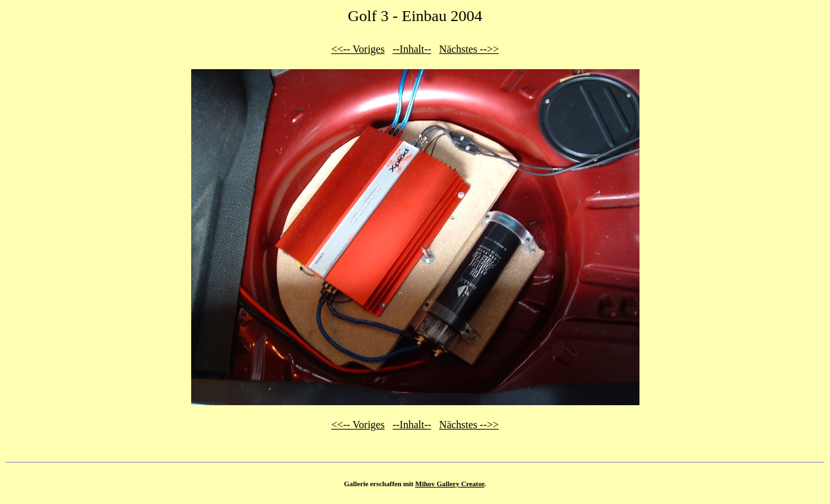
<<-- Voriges (358, 49)
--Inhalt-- (412, 49)
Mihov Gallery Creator (450, 484)
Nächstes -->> (469, 49)
